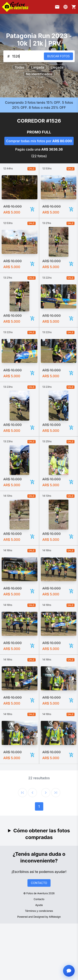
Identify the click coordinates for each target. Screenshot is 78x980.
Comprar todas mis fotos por (39, 141)
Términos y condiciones (39, 911)
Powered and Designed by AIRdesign (39, 917)
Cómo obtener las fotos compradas (42, 834)
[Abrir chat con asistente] (69, 971)
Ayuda (39, 905)
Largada (38, 67)
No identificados (39, 74)
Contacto (39, 899)
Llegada (57, 67)
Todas (20, 67)
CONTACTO (39, 883)
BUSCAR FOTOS (58, 56)
